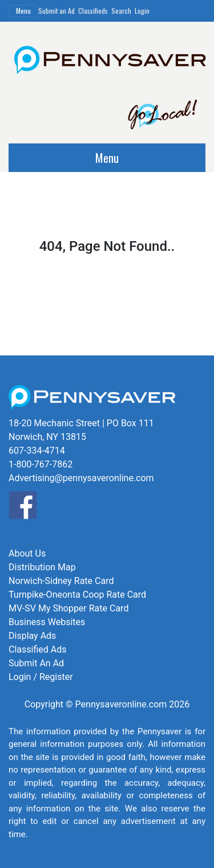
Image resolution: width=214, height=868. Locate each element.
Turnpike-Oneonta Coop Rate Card (77, 595)
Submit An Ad (36, 663)
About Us (27, 553)
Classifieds (93, 11)
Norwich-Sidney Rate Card (61, 581)
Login (142, 11)
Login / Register (41, 677)
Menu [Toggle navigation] (23, 11)
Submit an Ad (56, 11)
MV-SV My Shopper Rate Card (68, 608)
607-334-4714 (37, 451)
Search (121, 11)
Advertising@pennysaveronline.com (81, 478)
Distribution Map (42, 567)
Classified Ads (37, 649)
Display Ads (32, 636)
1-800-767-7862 (41, 464)
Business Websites (47, 622)
